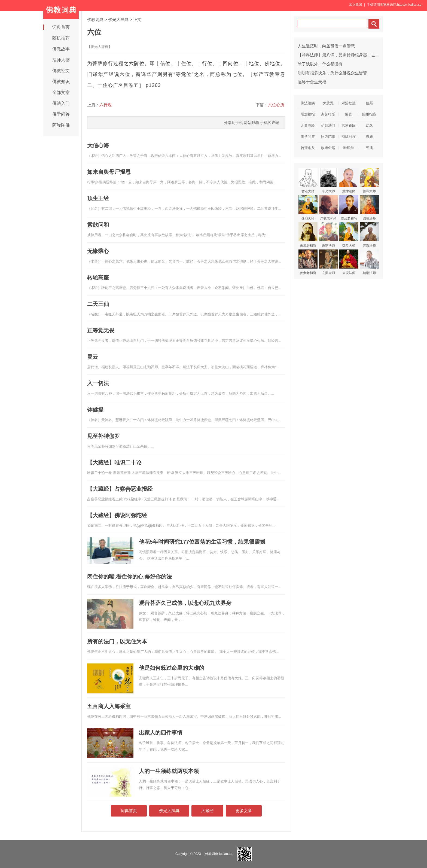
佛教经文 (61, 71)
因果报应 (369, 114)
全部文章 (61, 92)
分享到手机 (233, 123)
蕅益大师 (349, 235)
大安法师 (349, 262)
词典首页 (61, 27)
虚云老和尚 (349, 208)
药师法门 (328, 125)
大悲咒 (328, 103)
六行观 (106, 105)
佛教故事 (61, 49)
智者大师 (308, 180)
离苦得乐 (328, 114)
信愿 (369, 103)
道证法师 (328, 235)
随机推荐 (61, 38)
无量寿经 (308, 125)
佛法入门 (61, 103)
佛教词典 (95, 19)
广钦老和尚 (328, 208)
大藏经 (207, 811)
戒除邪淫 (349, 137)
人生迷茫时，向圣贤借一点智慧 (326, 46)
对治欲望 (349, 103)
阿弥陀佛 (61, 125)
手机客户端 (270, 123)
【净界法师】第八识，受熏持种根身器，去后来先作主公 (349, 55)
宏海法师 (369, 235)
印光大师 (328, 180)
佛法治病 (308, 103)
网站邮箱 (251, 123)
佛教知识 (61, 82)
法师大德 (61, 60)
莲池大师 (308, 208)
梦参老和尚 (308, 262)
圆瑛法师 (369, 208)
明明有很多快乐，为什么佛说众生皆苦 (332, 73)
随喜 (349, 114)
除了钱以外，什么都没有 (320, 64)
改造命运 (328, 148)
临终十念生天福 (312, 82)
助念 (369, 125)
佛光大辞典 (118, 19)
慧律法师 (349, 180)
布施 (369, 137)
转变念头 (308, 148)
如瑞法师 (369, 262)
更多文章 (244, 811)
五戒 (369, 148)
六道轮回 (349, 125)
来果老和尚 (308, 235)
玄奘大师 (328, 262)
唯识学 (349, 148)
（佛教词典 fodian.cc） (219, 854)
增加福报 (308, 114)
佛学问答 (61, 114)
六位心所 (276, 105)
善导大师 (369, 180)
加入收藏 (356, 5)
